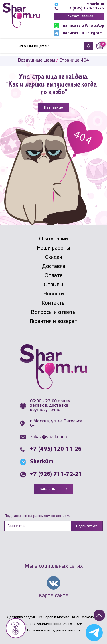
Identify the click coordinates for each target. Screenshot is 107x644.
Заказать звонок (79, 16)
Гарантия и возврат (53, 322)
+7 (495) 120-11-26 (85, 8)
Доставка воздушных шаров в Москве (38, 617)
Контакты (53, 303)
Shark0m (96, 4)
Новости (53, 294)
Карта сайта (53, 596)
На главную (53, 108)
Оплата (54, 276)
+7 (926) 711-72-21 (56, 474)
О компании (53, 239)
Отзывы (53, 285)
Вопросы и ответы (54, 312)
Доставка (54, 267)
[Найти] (49, 46)
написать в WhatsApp (79, 26)
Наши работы (53, 248)
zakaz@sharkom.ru (49, 437)
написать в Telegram (78, 33)
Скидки (54, 257)
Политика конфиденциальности (53, 630)
